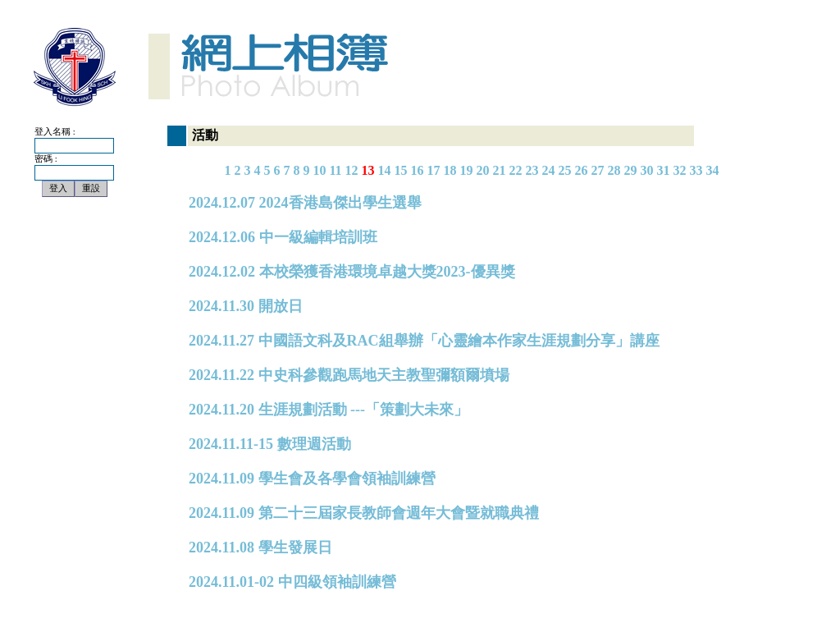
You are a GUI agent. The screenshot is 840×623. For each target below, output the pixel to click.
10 (319, 170)
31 (664, 170)
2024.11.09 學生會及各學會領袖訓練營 (312, 479)
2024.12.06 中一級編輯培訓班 (283, 237)
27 (598, 170)
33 (696, 170)
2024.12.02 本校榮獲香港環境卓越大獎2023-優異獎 (352, 272)
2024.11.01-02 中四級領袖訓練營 (292, 582)
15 (401, 170)
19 (467, 170)
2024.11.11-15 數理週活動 (270, 444)
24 (549, 170)
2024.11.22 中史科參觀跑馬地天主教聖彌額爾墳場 (349, 375)
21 (500, 170)
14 (385, 170)
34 (713, 170)
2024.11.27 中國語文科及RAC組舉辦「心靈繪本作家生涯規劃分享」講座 (424, 341)
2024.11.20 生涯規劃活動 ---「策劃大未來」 (329, 410)
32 (680, 170)
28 (614, 170)
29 (631, 170)
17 (434, 170)
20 (483, 170)
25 (565, 170)
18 (450, 170)
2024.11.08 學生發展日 (260, 547)
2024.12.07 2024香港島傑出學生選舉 (305, 203)
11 (335, 170)
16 (418, 170)
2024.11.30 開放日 (246, 306)
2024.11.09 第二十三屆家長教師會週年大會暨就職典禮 (364, 513)
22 (516, 170)
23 (532, 170)
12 (352, 170)
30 (647, 170)
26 (582, 170)
